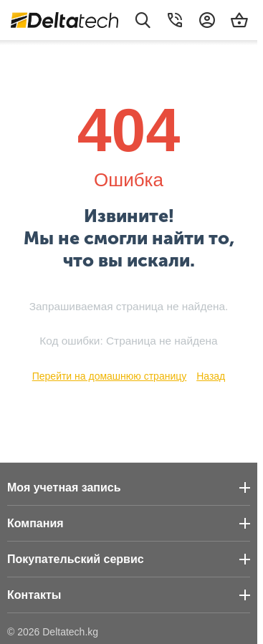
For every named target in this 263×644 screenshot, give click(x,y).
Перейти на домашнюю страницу (110, 376)
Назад (211, 376)
